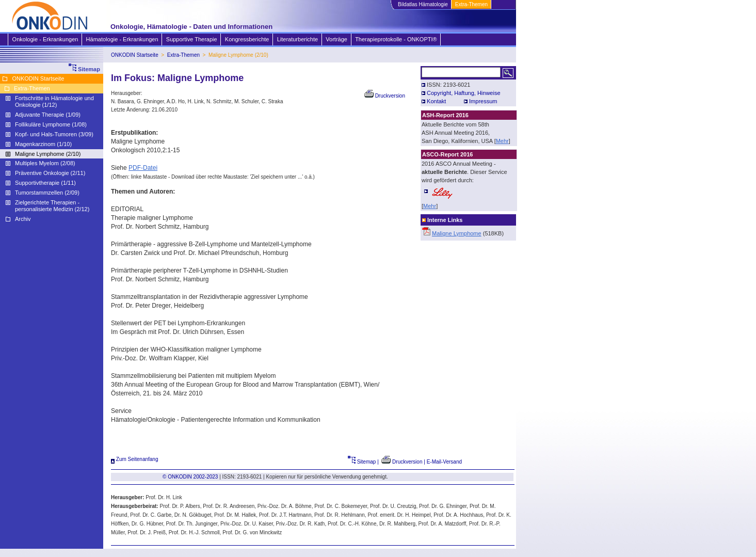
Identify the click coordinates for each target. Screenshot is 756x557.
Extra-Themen (471, 4)
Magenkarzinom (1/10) (43, 144)
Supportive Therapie (191, 39)
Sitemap (362, 462)
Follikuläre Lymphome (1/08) (51, 124)
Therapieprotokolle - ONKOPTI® (396, 39)
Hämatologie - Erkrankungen (122, 39)
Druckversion (385, 96)
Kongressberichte (247, 39)
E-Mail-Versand (444, 462)
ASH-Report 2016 (445, 115)
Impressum (483, 101)
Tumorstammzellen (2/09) (47, 193)
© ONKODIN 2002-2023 (190, 477)
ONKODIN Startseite (135, 55)
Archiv (23, 219)
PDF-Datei (143, 168)
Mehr (502, 141)
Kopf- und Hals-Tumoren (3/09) (54, 134)
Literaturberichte (297, 39)
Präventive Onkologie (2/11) (50, 173)
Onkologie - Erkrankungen (45, 39)
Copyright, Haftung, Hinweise (463, 93)
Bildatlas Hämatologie (423, 4)
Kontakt (436, 101)
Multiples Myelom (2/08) (45, 163)
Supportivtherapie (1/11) (45, 183)
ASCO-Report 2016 (447, 154)
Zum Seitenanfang (135, 459)
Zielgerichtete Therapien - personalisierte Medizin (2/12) (52, 206)
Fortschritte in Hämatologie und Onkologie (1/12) (54, 101)
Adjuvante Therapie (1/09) (48, 115)
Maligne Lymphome (457, 233)
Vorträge (336, 39)
